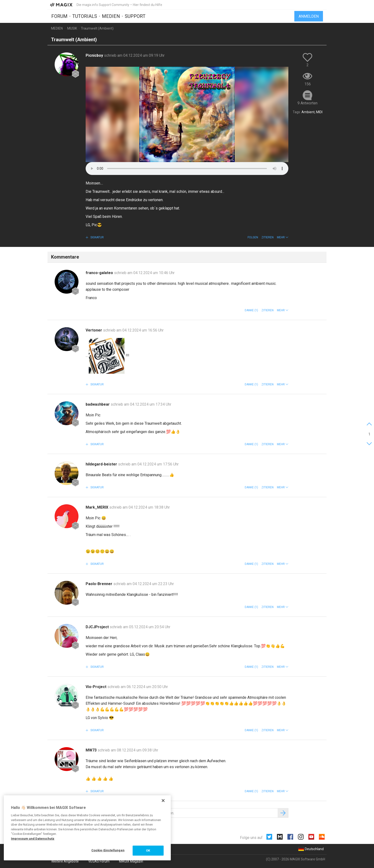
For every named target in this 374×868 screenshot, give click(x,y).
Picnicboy (95, 55)
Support (135, 16)
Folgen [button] (253, 237)
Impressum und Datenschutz (33, 839)
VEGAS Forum (99, 861)
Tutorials (85, 16)
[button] (283, 237)
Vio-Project (96, 687)
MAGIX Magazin (131, 861)
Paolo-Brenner (99, 584)
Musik (72, 28)
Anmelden (309, 16)
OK (148, 850)
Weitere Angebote (65, 861)
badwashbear (98, 404)
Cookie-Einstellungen (108, 850)
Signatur (97, 237)
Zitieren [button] (268, 237)
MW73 (92, 750)
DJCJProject (98, 627)
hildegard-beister (102, 464)
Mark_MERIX (97, 507)
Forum (59, 16)
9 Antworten (307, 103)
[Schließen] (163, 801)
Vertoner (94, 330)
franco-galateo (100, 273)
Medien (111, 16)
